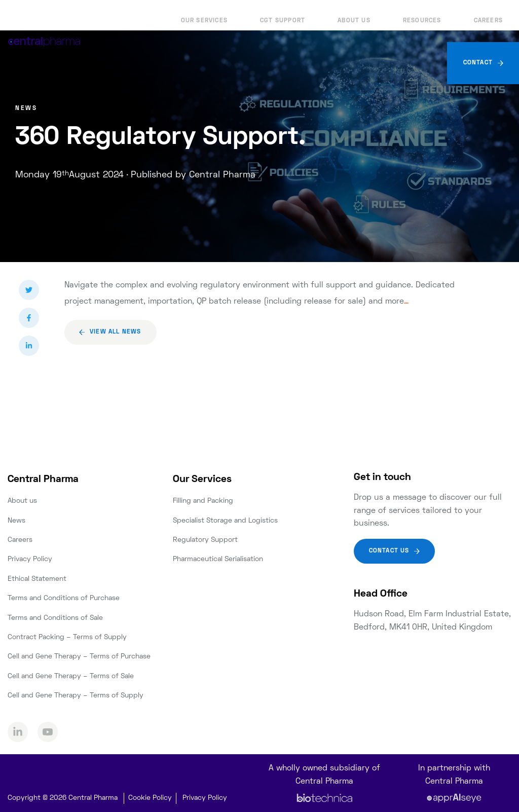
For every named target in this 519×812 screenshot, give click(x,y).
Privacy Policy (30, 559)
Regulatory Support (205, 540)
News (16, 521)
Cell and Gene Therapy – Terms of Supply (76, 696)
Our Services (204, 21)
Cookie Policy (150, 798)
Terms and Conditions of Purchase (64, 598)
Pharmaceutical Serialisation (218, 559)
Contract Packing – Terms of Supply (67, 637)
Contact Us (389, 551)
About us (354, 21)
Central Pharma (43, 479)
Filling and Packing (203, 501)
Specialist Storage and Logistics (225, 521)
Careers (488, 21)
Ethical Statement (37, 579)
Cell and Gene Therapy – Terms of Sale (71, 676)
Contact (478, 63)
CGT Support (283, 21)
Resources (422, 21)
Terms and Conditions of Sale (55, 618)
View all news (116, 332)
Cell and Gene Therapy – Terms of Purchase (79, 657)
